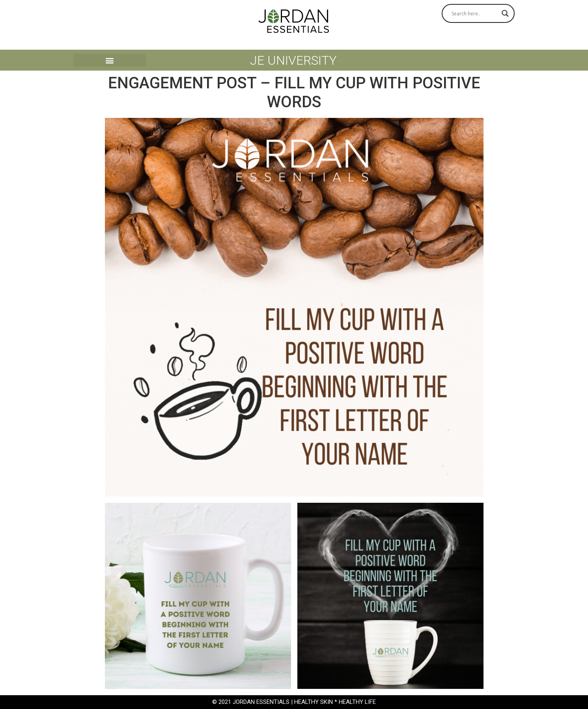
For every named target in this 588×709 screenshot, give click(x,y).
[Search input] (475, 13)
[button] (110, 60)
